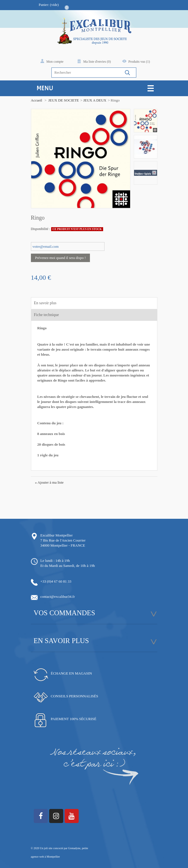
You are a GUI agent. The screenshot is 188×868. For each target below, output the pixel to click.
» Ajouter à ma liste (49, 482)
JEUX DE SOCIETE (64, 100)
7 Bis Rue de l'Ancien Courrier (63, 540)
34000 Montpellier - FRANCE (63, 545)
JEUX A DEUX (95, 100)
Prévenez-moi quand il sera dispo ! (61, 258)
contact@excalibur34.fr (58, 597)
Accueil (37, 100)
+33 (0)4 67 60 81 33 (56, 581)
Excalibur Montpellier (57, 535)
